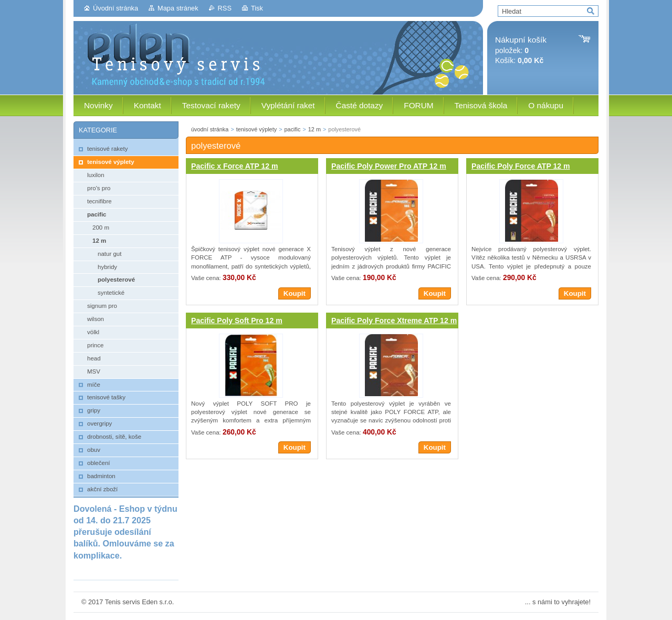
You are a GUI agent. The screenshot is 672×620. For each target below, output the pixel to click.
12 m (314, 129)
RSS (225, 8)
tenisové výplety (256, 129)
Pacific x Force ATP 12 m (235, 166)
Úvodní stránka (115, 8)
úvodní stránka (210, 129)
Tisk (257, 8)
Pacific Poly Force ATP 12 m (521, 166)
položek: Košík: (521, 50)
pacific (293, 129)
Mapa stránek (178, 8)
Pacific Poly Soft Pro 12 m (237, 321)
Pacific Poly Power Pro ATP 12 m (389, 166)
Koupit (295, 293)
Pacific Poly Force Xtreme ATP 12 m (394, 321)
